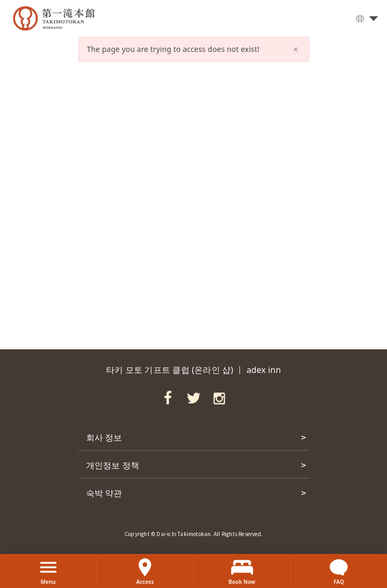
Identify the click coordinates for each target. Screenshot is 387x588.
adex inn (264, 370)
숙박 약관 (104, 493)
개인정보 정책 (113, 465)
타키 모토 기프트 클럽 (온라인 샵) (170, 370)
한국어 (363, 20)
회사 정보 (104, 437)
